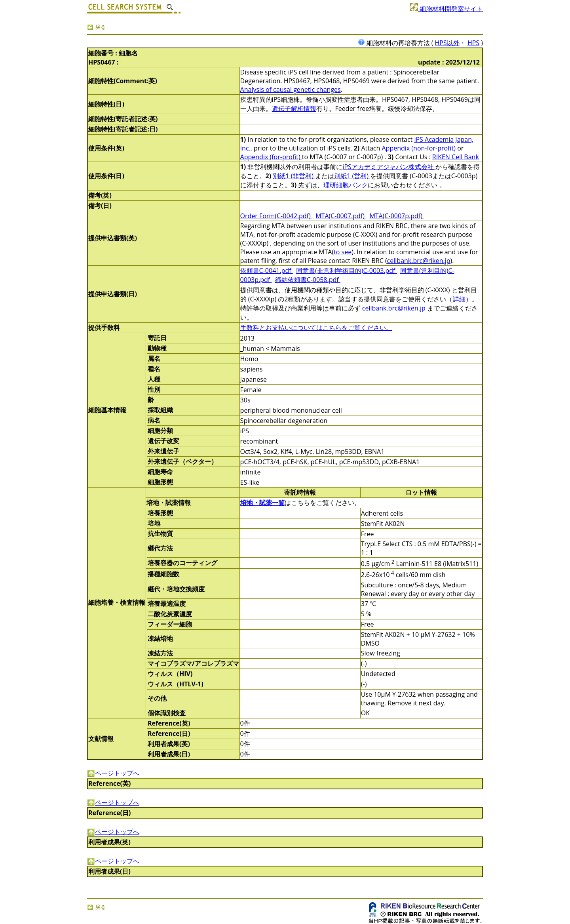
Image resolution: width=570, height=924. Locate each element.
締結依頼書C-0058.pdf (308, 280)
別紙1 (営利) (352, 176)
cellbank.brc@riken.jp (419, 261)
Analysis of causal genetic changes (291, 90)
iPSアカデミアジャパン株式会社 (389, 167)
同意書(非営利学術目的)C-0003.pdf (347, 271)
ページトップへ (113, 773)
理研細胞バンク (346, 185)
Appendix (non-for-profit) (420, 148)
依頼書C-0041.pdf (267, 271)
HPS (473, 43)
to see (343, 252)
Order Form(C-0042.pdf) (276, 216)
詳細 (459, 299)
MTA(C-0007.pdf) (341, 216)
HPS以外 (447, 43)
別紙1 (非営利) (294, 176)
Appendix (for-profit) (271, 157)
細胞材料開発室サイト (446, 9)
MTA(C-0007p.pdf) (397, 216)
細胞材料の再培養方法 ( (396, 43)
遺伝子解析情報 (294, 109)
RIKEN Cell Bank (456, 157)
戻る (97, 27)
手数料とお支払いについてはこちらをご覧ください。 (316, 328)
